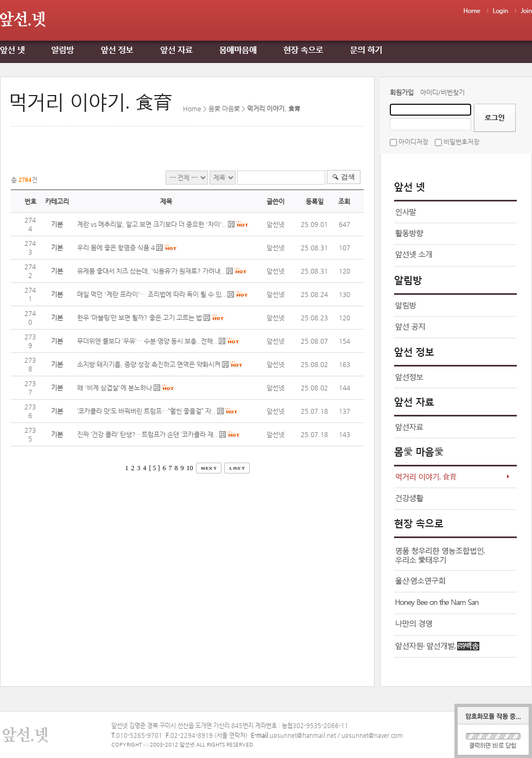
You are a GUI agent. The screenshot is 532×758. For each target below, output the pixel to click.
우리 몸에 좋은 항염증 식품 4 (116, 248)
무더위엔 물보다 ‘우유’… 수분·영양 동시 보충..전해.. (147, 341)
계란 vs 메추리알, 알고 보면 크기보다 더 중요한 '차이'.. (152, 224)
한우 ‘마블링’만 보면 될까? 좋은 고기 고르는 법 (140, 318)
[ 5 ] (155, 468)
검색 (348, 177)
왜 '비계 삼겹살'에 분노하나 (115, 388)
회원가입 (402, 92)
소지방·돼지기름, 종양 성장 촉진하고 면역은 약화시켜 (149, 364)
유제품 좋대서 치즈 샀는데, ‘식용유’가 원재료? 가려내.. (151, 271)
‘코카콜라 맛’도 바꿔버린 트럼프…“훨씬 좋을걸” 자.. (146, 411)
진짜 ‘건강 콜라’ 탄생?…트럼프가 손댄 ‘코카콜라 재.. (147, 434)
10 (190, 468)
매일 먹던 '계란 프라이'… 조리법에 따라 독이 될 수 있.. (151, 294)
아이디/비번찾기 (442, 92)
